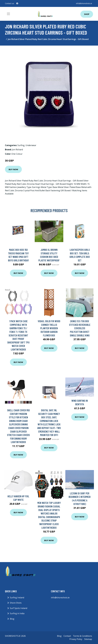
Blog (12, 619)
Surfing (21, 145)
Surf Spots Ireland (19, 608)
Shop (87, 14)
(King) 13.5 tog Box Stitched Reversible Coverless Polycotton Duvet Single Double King (80, 328)
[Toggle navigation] (8, 14)
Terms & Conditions (82, 636)
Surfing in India (17, 613)
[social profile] (17, 3)
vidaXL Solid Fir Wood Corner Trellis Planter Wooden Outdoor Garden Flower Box (49, 328)
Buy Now (13, 169)
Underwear (31, 145)
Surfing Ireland (17, 598)
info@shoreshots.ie (84, 3)
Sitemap (88, 639)
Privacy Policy (76, 639)
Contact (67, 636)
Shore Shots (16, 603)
